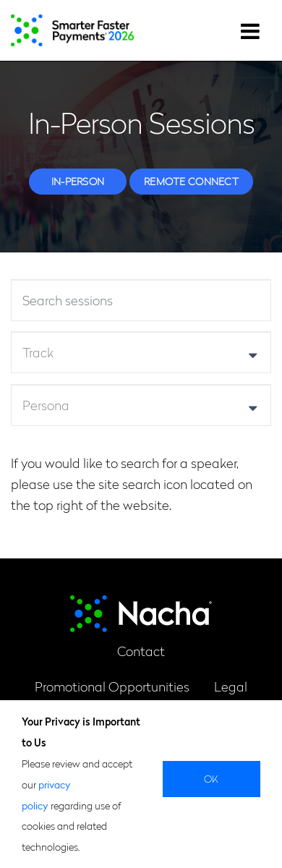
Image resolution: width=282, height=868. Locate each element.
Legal (231, 686)
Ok (211, 778)
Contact (141, 651)
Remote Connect (191, 181)
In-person (78, 181)
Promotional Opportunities (112, 686)
